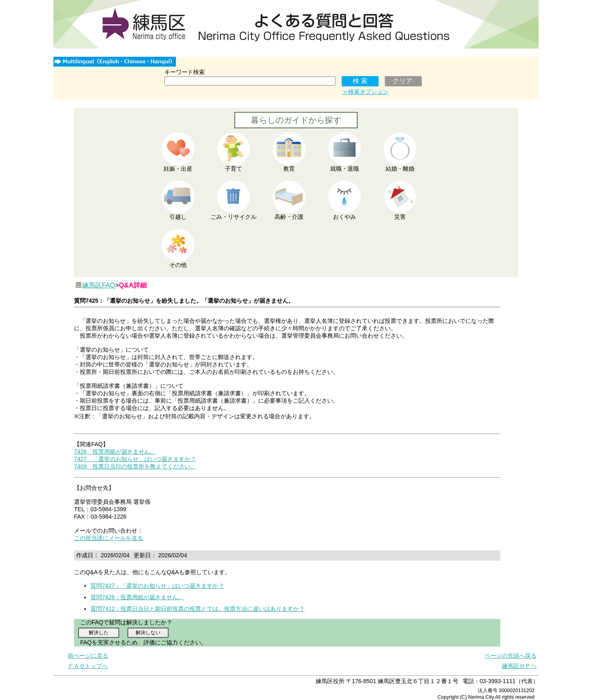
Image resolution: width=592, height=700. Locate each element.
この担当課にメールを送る (109, 538)
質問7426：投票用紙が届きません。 (137, 597)
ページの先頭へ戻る (511, 656)
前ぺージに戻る (88, 656)
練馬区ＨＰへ (519, 666)
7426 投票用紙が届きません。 (115, 452)
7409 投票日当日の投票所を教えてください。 (135, 466)
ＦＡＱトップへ (88, 666)
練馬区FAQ (99, 285)
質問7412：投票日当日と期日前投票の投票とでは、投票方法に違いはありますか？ (198, 609)
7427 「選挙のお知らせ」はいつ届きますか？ (135, 459)
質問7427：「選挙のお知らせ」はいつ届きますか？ (157, 586)
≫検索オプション (365, 92)
